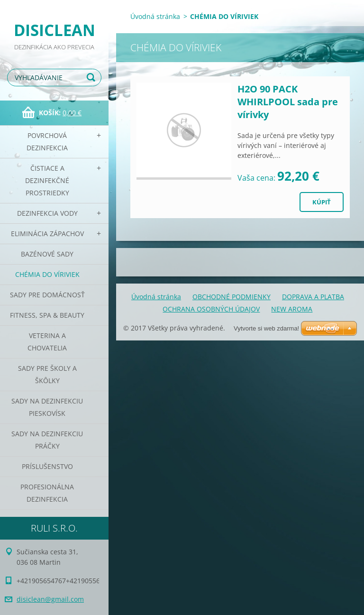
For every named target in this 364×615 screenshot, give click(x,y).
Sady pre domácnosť (47, 295)
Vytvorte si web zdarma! (266, 328)
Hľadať (92, 78)
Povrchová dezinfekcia (47, 142)
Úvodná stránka (155, 16)
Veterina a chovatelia (47, 342)
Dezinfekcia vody (47, 213)
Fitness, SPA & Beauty (47, 315)
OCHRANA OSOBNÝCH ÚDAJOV (211, 309)
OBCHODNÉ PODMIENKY (232, 297)
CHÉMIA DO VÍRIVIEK (47, 274)
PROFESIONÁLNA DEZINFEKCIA (47, 493)
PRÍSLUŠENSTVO (47, 466)
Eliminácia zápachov (47, 234)
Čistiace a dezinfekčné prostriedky (47, 180)
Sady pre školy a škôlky (47, 374)
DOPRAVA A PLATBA (313, 297)
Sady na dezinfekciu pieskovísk (47, 407)
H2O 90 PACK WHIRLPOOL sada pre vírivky (288, 102)
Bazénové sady (47, 254)
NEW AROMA (292, 309)
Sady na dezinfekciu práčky (47, 440)
